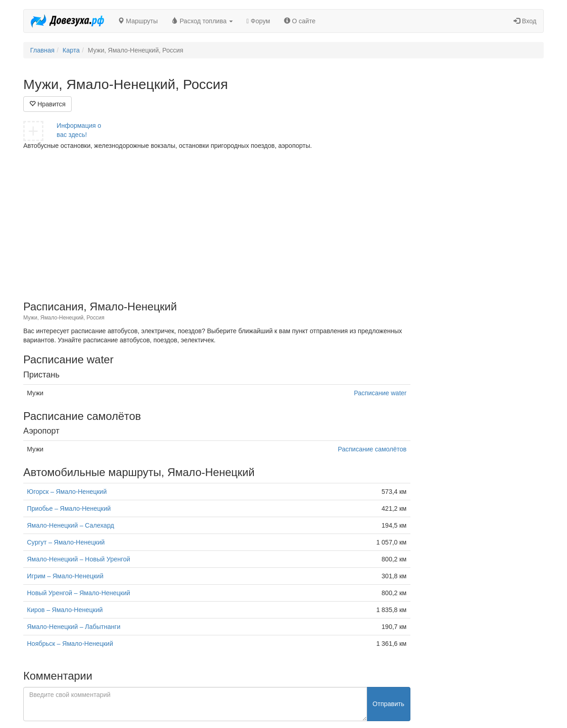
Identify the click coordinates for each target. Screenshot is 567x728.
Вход (525, 21)
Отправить (388, 704)
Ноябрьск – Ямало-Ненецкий (70, 644)
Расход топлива (202, 21)
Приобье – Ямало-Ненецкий (69, 508)
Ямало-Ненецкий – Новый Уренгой (79, 559)
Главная (42, 50)
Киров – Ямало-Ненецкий (65, 610)
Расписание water (380, 393)
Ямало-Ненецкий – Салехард (71, 525)
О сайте (300, 21)
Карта (71, 50)
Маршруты (138, 21)
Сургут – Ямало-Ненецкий (66, 542)
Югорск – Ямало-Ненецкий (67, 492)
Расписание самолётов (372, 449)
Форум (258, 21)
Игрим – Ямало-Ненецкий (65, 576)
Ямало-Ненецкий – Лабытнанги (74, 627)
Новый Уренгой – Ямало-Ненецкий (79, 593)
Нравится (47, 104)
